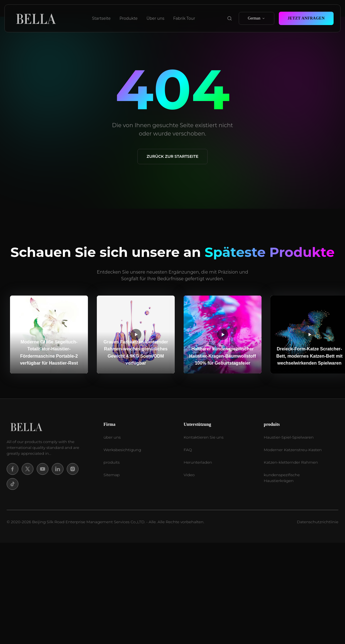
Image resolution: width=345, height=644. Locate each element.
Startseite (101, 18)
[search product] (230, 18)
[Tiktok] (13, 484)
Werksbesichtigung (122, 450)
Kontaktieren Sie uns (204, 437)
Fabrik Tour (184, 18)
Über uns (156, 18)
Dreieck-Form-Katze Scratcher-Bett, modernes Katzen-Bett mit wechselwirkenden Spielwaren (309, 356)
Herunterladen (198, 462)
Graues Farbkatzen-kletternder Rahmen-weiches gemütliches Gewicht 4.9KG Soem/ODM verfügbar (136, 353)
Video (189, 475)
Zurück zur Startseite (172, 156)
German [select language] (257, 18)
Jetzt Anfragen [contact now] (306, 18)
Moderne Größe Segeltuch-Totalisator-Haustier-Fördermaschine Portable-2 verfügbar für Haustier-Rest (49, 353)
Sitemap (112, 475)
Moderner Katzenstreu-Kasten (293, 450)
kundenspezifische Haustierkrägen (282, 478)
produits (112, 462)
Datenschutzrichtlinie (318, 522)
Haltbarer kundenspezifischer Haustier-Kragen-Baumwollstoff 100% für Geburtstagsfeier (223, 356)
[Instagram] (73, 469)
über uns (112, 437)
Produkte (128, 18)
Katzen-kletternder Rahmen (291, 462)
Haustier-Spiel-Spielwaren (289, 437)
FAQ (188, 450)
